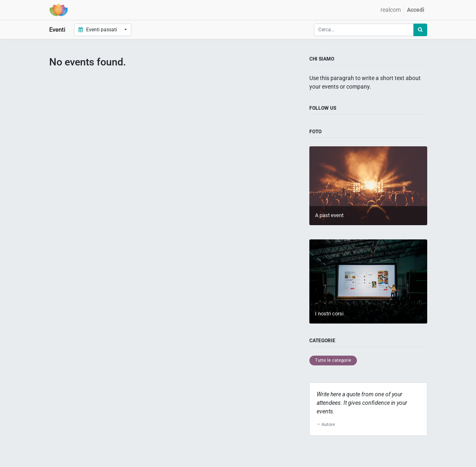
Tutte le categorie (333, 360)
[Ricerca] (420, 30)
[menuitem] (391, 10)
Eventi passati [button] (98, 30)
